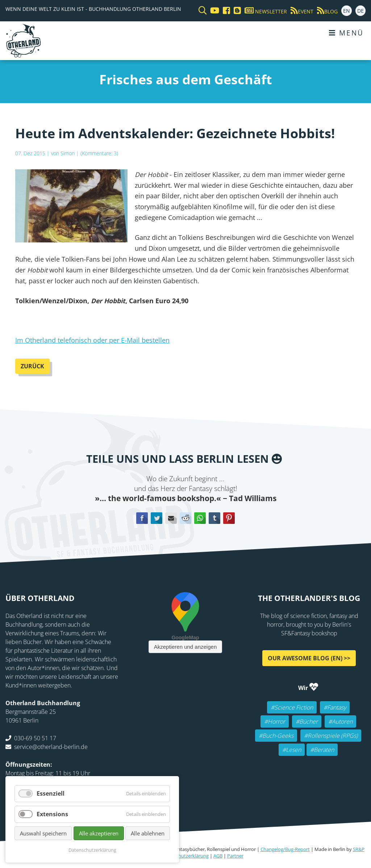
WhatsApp (200, 518)
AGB (218, 856)
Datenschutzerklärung (185, 856)
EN (347, 11)
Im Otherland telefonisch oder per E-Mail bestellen (92, 340)
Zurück (32, 366)
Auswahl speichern (43, 833)
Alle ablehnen (148, 833)
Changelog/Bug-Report (285, 849)
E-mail (171, 518)
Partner (235, 856)
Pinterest (229, 518)
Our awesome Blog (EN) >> (309, 658)
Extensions (52, 814)
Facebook (142, 518)
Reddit (185, 518)
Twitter (157, 518)
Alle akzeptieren (99, 833)
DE (360, 11)
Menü (346, 33)
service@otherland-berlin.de (51, 747)
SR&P (359, 849)
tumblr (214, 518)
